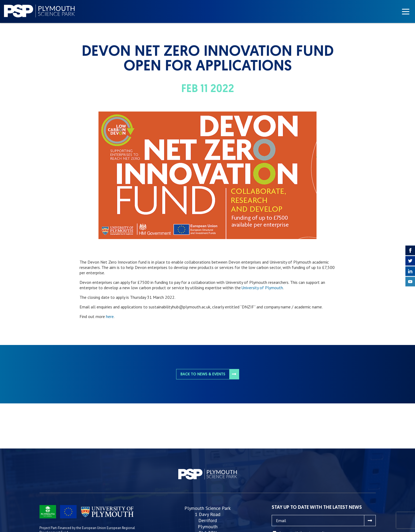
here (110, 316)
